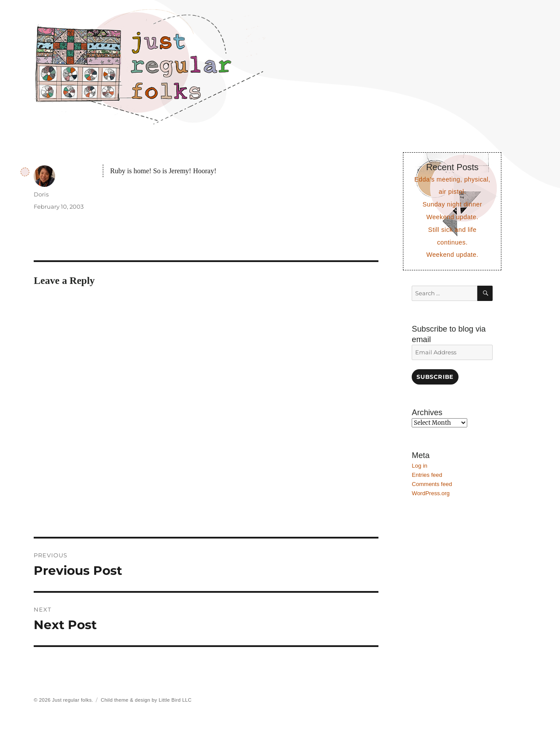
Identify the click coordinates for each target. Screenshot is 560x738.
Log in (419, 466)
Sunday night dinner (452, 204)
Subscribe (435, 377)
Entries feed (427, 475)
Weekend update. (452, 217)
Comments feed (432, 484)
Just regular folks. (73, 700)
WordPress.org (430, 493)
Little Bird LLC (175, 700)
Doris (41, 194)
